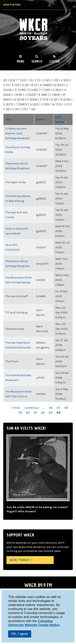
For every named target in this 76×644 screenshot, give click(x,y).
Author (41, 119)
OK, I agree (20, 634)
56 (51, 408)
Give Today (20, 560)
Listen (54, 61)
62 (43, 412)
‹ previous (31, 408)
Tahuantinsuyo (15, 329)
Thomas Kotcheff (17, 296)
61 (36, 412)
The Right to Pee (16, 182)
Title (8, 119)
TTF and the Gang (16, 312)
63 (51, 412)
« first (16, 408)
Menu (20, 61)
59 (20, 412)
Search (37, 61)
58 (66, 408)
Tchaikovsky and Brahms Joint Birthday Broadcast (18, 133)
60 (28, 412)
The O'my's (12, 361)
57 (58, 408)
